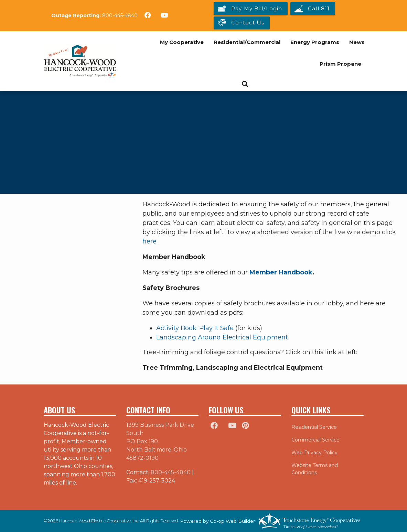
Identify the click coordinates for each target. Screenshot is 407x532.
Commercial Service (315, 440)
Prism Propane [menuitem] (340, 64)
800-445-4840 (120, 15)
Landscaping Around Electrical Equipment (222, 337)
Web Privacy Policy (314, 453)
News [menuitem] (357, 42)
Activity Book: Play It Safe (195, 328)
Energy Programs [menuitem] (315, 42)
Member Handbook (281, 272)
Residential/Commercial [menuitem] (247, 42)
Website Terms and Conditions (315, 469)
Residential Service (314, 427)
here (149, 241)
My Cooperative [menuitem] (182, 42)
